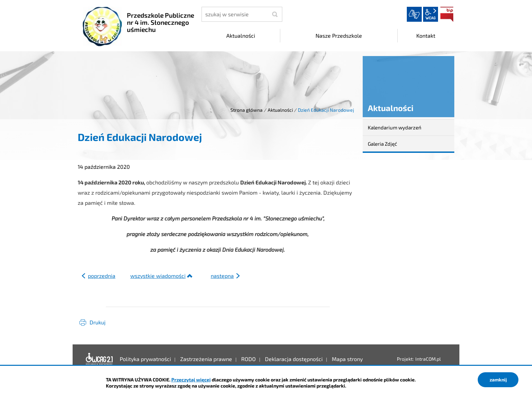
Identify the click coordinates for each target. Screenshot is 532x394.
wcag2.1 (431, 14)
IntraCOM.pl (428, 359)
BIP (447, 14)
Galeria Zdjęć (382, 144)
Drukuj (98, 322)
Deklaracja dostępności (99, 359)
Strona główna (246, 110)
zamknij (498, 380)
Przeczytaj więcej (191, 380)
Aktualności (280, 110)
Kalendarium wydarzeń (395, 127)
